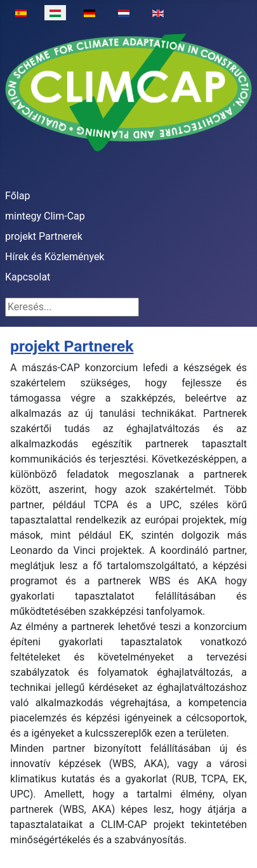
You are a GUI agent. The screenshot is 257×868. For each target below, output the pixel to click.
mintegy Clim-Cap (45, 216)
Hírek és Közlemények (55, 257)
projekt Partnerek (44, 236)
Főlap (17, 196)
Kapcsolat (28, 277)
